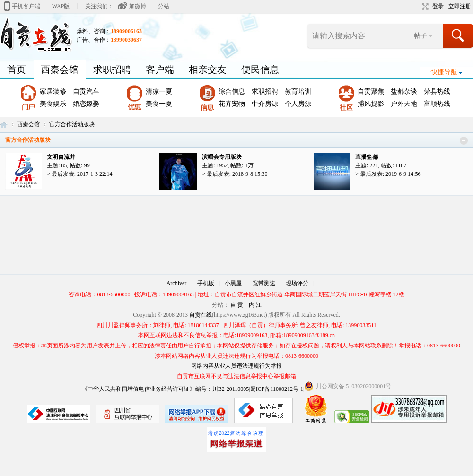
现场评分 (297, 283)
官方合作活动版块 (28, 140)
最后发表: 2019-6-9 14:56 (390, 174)
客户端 (160, 69)
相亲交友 (208, 69)
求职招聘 (112, 69)
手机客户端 (26, 6)
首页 (17, 69)
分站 (164, 6)
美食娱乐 (53, 104)
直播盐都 (367, 157)
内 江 (255, 305)
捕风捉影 (371, 104)
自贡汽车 (86, 91)
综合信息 (232, 91)
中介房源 (265, 104)
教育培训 (298, 91)
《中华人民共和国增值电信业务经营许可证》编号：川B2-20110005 (166, 389)
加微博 (138, 6)
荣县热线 (437, 91)
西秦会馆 (60, 69)
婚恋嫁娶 (86, 104)
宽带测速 (264, 283)
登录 (438, 6)
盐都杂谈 (404, 91)
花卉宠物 (232, 104)
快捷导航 (444, 72)
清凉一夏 (159, 91)
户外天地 (404, 104)
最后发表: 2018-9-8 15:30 (237, 174)
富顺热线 (437, 104)
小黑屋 (233, 283)
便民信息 (260, 69)
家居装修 (53, 91)
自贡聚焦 (371, 91)
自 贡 (237, 305)
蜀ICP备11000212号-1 (277, 389)
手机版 (206, 283)
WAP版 (61, 6)
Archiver (177, 283)
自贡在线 (4, 125)
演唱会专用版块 (222, 157)
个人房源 (298, 104)
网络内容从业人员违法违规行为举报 (236, 366)
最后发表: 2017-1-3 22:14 (82, 174)
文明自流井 (61, 157)
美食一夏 (159, 104)
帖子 (420, 36)
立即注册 (460, 6)
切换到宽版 (424, 7)
